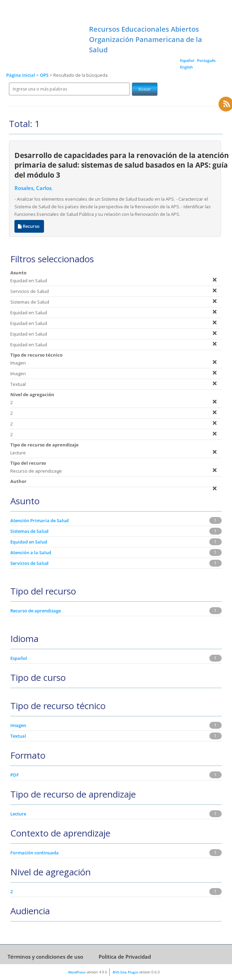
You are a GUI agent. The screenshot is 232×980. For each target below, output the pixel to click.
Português (206, 60)
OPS (45, 75)
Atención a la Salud (31, 552)
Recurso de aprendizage (36, 611)
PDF (15, 775)
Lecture (18, 814)
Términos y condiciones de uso (45, 957)
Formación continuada (35, 853)
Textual (18, 736)
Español (187, 60)
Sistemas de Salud (29, 531)
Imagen (18, 725)
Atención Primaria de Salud (40, 520)
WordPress (77, 972)
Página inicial (21, 75)
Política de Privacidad (125, 957)
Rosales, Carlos (33, 188)
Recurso (29, 226)
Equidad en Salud (29, 542)
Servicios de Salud (29, 563)
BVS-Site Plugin (125, 972)
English (186, 67)
